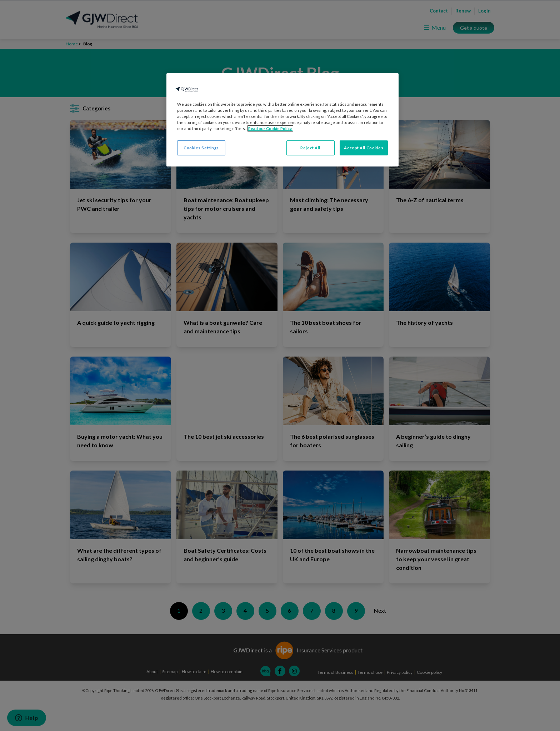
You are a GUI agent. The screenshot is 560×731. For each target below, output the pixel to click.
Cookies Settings (201, 148)
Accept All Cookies (364, 148)
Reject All (310, 148)
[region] (282, 120)
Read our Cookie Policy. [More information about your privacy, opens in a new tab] (270, 128)
